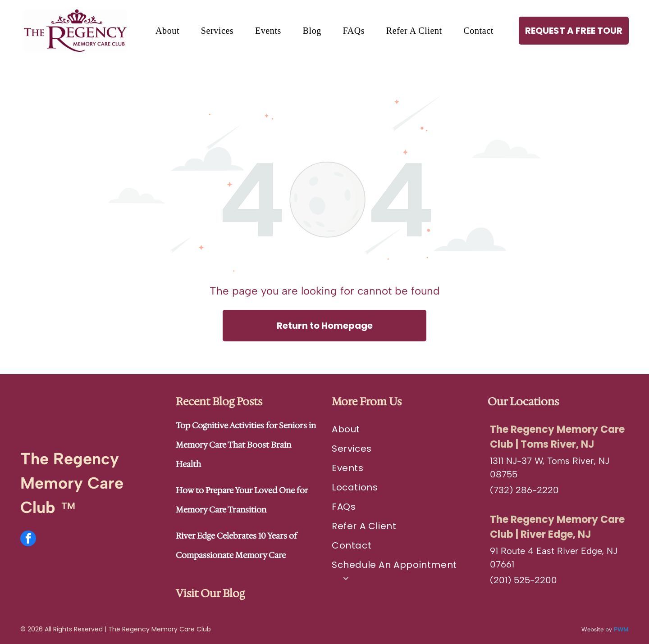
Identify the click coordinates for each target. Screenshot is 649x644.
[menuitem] (167, 31)
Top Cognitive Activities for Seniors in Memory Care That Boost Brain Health (246, 445)
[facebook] (28, 540)
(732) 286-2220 (524, 490)
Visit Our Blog (210, 594)
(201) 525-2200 (523, 580)
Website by (597, 629)
